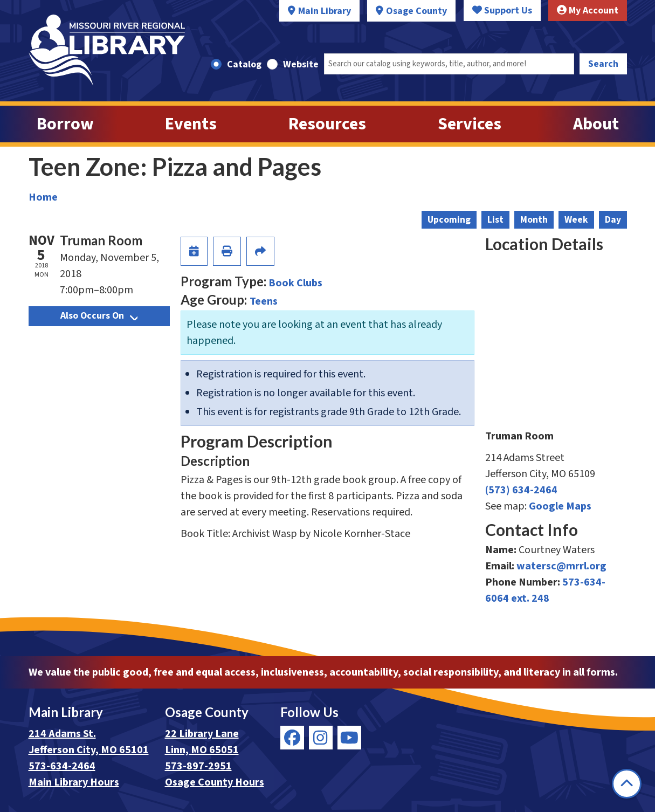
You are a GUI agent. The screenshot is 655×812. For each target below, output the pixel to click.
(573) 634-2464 (521, 490)
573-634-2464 (62, 766)
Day (613, 220)
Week (576, 220)
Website (301, 64)
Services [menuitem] (470, 124)
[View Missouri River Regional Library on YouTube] (349, 738)
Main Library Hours (74, 782)
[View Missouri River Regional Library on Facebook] (292, 738)
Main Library (325, 11)
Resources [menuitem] (327, 124)
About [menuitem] (596, 124)
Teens (264, 301)
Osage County (416, 11)
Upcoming (449, 220)
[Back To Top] (627, 784)
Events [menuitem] (191, 124)
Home (43, 197)
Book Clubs (295, 283)
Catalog (244, 64)
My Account (588, 11)
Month (534, 220)
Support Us (502, 11)
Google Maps (560, 506)
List (495, 220)
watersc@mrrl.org (561, 566)
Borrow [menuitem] (65, 124)
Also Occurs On (99, 316)
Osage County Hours (215, 782)
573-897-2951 (198, 766)
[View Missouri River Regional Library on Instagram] (321, 738)
